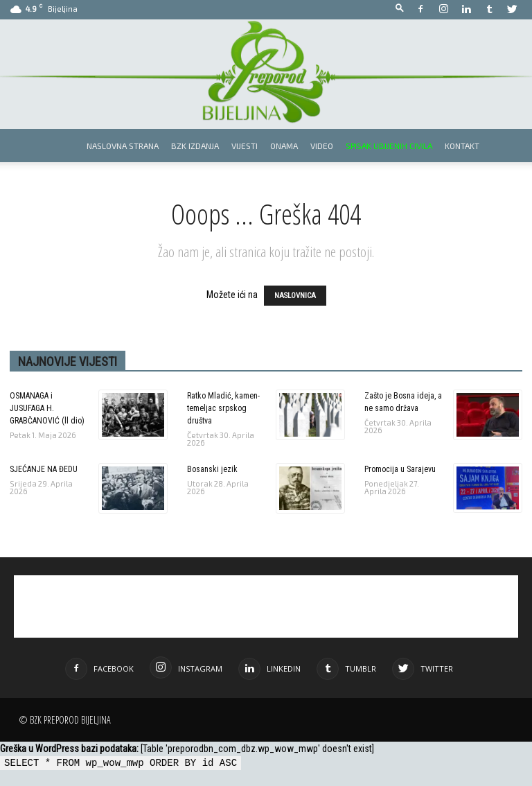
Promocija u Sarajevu (400, 469)
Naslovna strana (123, 146)
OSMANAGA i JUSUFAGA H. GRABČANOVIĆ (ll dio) (47, 408)
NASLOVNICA (295, 296)
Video (322, 146)
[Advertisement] (266, 606)
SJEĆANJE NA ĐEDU (44, 469)
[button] (400, 9)
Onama (284, 146)
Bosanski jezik (212, 469)
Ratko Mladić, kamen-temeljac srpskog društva (223, 408)
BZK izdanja (195, 146)
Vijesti (245, 146)
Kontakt (462, 146)
